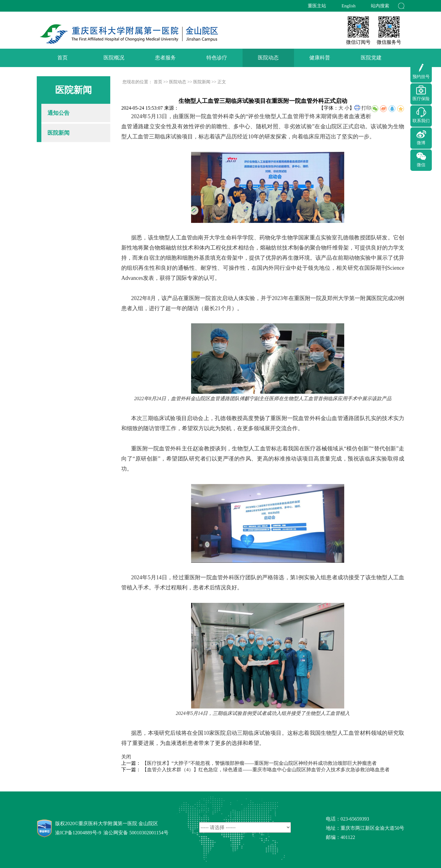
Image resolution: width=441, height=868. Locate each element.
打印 (366, 108)
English (349, 6)
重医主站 (317, 6)
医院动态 (268, 58)
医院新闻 (58, 133)
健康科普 (320, 58)
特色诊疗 (217, 58)
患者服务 (165, 58)
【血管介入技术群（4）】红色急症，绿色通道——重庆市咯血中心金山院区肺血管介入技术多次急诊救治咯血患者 (266, 770)
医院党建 (371, 58)
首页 (62, 58)
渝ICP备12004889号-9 (78, 833)
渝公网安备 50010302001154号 (136, 833)
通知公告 (58, 113)
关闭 (126, 757)
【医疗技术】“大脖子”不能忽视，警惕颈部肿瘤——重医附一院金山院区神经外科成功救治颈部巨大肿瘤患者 (259, 763)
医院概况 (114, 58)
